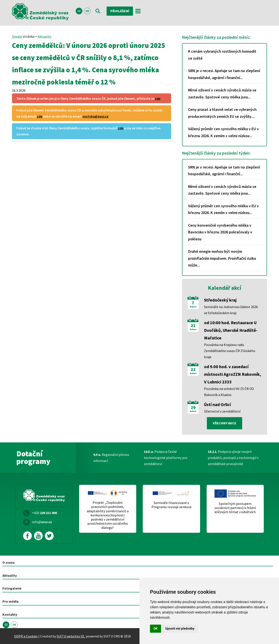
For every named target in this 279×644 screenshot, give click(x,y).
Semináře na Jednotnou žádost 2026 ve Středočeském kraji (231, 310)
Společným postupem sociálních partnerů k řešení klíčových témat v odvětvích (235, 508)
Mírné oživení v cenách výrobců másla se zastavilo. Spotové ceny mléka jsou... (222, 94)
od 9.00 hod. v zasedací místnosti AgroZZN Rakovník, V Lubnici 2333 (233, 374)
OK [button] (156, 629)
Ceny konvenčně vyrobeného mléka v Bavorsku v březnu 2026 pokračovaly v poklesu (220, 232)
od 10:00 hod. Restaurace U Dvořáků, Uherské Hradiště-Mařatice (231, 330)
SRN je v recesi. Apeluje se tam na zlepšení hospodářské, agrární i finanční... (224, 74)
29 (193, 407)
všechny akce (225, 423)
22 (193, 369)
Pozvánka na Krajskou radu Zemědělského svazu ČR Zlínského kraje (230, 351)
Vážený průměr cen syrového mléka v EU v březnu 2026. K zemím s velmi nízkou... (223, 132)
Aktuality (45, 36)
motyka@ (96, 116)
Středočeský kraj (220, 300)
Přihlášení (120, 11)
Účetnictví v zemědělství (222, 411)
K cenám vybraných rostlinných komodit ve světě (222, 55)
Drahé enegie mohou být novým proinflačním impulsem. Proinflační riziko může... (222, 258)
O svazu (9, 562)
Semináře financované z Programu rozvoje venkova (171, 505)
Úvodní (17, 36)
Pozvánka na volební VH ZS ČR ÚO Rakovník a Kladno (229, 392)
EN (87, 11)
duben (193, 307)
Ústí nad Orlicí (217, 404)
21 (193, 325)
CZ (79, 11)
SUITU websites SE (71, 636)
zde (158, 98)
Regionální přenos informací (111, 458)
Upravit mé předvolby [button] (180, 629)
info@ (42, 522)
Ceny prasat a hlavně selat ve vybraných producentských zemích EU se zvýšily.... (222, 113)
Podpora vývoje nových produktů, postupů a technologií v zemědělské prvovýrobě (233, 458)
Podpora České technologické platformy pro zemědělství (166, 458)
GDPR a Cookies (26, 636)
